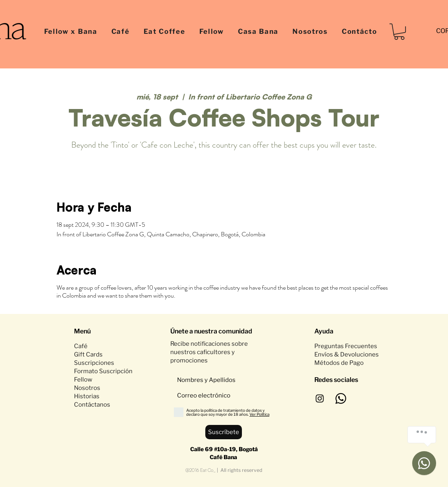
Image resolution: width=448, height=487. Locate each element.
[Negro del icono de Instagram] (320, 398)
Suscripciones (94, 363)
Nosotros (87, 388)
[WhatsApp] (341, 398)
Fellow (83, 380)
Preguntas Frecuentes (346, 346)
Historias (87, 396)
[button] (399, 32)
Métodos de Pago (340, 363)
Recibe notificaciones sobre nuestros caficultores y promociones (209, 352)
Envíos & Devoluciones (347, 355)
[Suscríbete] (224, 432)
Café (81, 346)
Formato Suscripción (103, 371)
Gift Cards (88, 355)
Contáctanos (92, 405)
